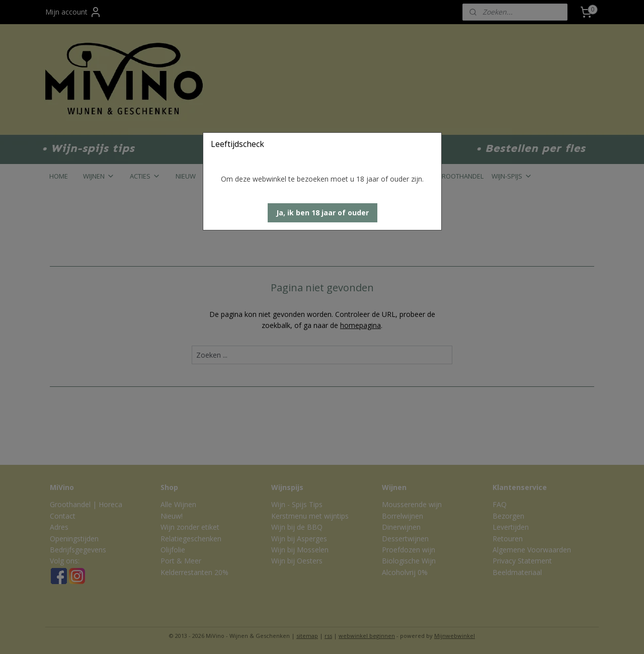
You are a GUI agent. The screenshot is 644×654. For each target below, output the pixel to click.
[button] (323, 213)
